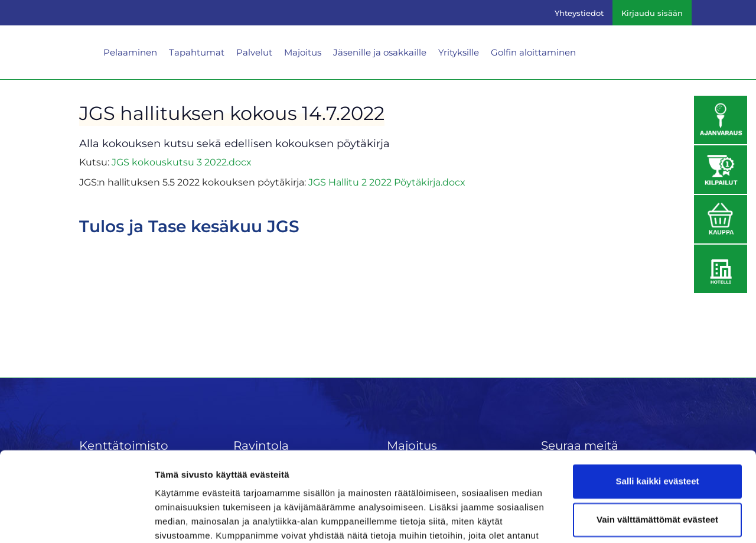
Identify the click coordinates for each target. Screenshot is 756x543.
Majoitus (303, 52)
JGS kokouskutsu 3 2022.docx (182, 162)
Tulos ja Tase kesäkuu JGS (189, 226)
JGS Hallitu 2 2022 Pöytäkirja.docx (387, 182)
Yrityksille (459, 52)
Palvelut (254, 52)
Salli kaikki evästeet (658, 419)
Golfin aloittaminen (533, 52)
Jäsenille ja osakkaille (380, 52)
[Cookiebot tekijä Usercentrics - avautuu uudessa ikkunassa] (76, 520)
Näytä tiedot (180, 520)
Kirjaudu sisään (652, 13)
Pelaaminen (130, 52)
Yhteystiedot (579, 13)
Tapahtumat (197, 52)
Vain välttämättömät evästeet (657, 457)
